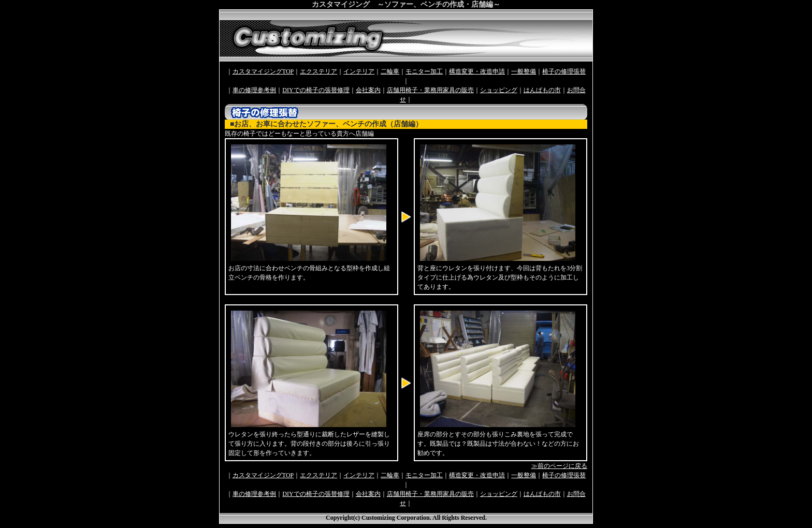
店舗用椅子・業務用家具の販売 (430, 90)
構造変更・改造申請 (477, 71)
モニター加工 (424, 71)
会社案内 (368, 90)
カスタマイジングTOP (263, 71)
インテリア (359, 71)
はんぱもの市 (542, 90)
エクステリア (318, 71)
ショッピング (499, 90)
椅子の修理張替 (564, 71)
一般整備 (524, 71)
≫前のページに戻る (559, 466)
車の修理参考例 (254, 90)
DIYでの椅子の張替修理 (316, 90)
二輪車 (390, 71)
